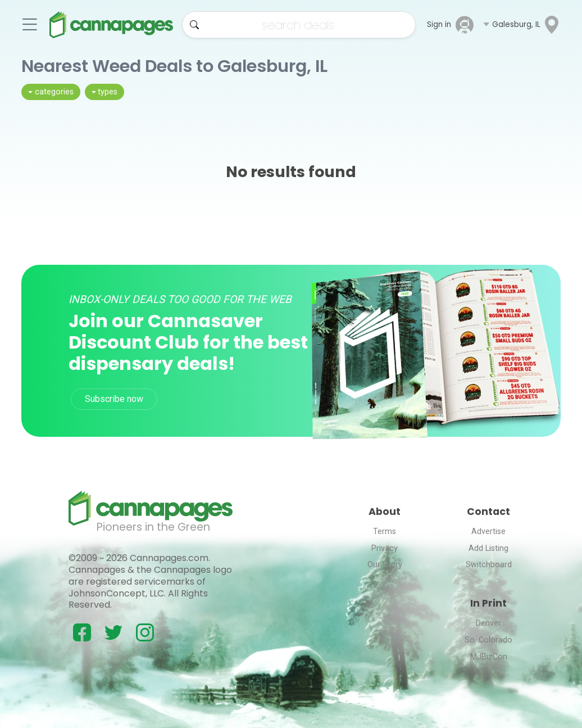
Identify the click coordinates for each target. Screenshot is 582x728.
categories (54, 92)
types (108, 92)
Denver (488, 623)
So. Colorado (488, 640)
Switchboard (489, 565)
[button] (522, 25)
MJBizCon (489, 657)
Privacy (385, 548)
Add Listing (488, 548)
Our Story (385, 565)
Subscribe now (114, 399)
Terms (385, 532)
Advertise (488, 532)
